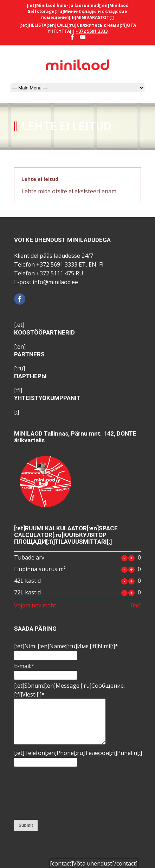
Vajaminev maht (35, 605)
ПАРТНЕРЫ (30, 376)
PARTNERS (29, 354)
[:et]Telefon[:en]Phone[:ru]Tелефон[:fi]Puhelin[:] (78, 753)
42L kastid (27, 581)
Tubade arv (29, 557)
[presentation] (43, 794)
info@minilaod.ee (55, 282)
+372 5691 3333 (92, 31)
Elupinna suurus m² (40, 569)
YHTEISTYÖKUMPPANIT (47, 398)
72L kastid (27, 592)
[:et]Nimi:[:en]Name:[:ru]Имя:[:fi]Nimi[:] (66, 646)
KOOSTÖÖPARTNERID (44, 332)
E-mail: (24, 666)
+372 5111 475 (55, 273)
